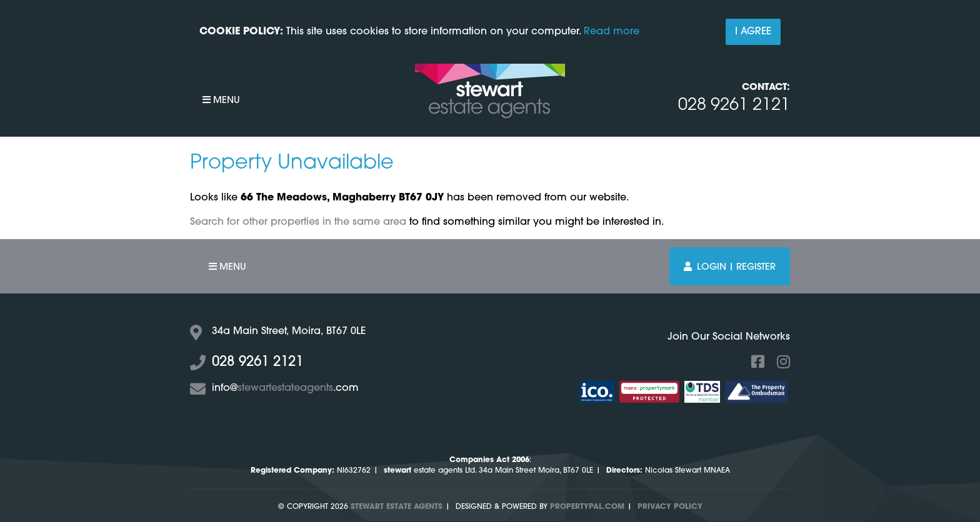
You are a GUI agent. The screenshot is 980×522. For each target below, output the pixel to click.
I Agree (753, 32)
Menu (221, 100)
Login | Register (730, 267)
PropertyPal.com (587, 507)
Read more (612, 32)
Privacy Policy (670, 507)
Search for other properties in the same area (298, 222)
